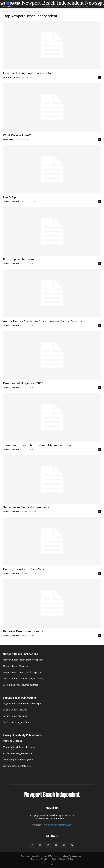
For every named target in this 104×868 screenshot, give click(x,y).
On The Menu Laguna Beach (17, 722)
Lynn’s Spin (11, 197)
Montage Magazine (12, 741)
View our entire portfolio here (17, 766)
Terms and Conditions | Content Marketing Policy (52, 859)
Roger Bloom (8, 139)
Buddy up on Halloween (19, 259)
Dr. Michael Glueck (11, 77)
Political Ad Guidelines (71, 856)
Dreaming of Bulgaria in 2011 (23, 383)
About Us (25, 856)
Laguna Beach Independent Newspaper (22, 703)
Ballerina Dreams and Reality (23, 631)
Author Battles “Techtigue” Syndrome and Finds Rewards (42, 321)
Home (6, 11)
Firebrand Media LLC (58, 818)
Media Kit (36, 856)
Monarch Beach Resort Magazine (19, 747)
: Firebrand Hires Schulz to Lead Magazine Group (37, 445)
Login (57, 856)
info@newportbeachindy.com (58, 825)
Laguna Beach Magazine (15, 710)
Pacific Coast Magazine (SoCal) (18, 753)
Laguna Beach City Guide (15, 716)
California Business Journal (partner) (20, 685)
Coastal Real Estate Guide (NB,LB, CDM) (23, 679)
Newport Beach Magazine (16, 666)
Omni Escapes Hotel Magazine (18, 760)
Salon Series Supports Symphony (26, 507)
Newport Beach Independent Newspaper (23, 660)
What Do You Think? (17, 135)
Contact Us (47, 856)
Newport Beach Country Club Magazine (22, 672)
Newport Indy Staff (11, 201)
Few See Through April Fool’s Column (29, 73)
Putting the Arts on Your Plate (24, 569)
